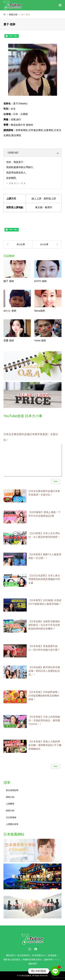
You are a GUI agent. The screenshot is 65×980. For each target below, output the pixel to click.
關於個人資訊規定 (12, 960)
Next (56, 481)
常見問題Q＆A (39, 955)
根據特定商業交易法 (32, 960)
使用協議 (52, 955)
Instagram (30, 949)
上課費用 (10, 804)
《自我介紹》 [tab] (32, 153)
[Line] (55, 971)
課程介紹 (10, 797)
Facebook (35, 949)
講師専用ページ (51, 960)
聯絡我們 (33, 964)
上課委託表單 (12, 824)
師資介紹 (10, 811)
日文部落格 (11, 817)
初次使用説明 (12, 790)
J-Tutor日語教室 (25, 976)
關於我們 (10, 955)
